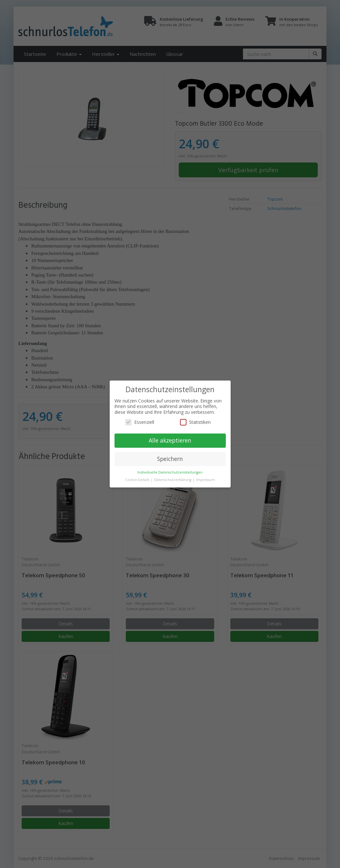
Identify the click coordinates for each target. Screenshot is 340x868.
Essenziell (140, 422)
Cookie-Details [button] (138, 480)
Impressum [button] (205, 480)
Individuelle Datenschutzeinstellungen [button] (170, 472)
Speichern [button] (170, 459)
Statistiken (195, 422)
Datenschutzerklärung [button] (173, 480)
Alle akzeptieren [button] (170, 440)
